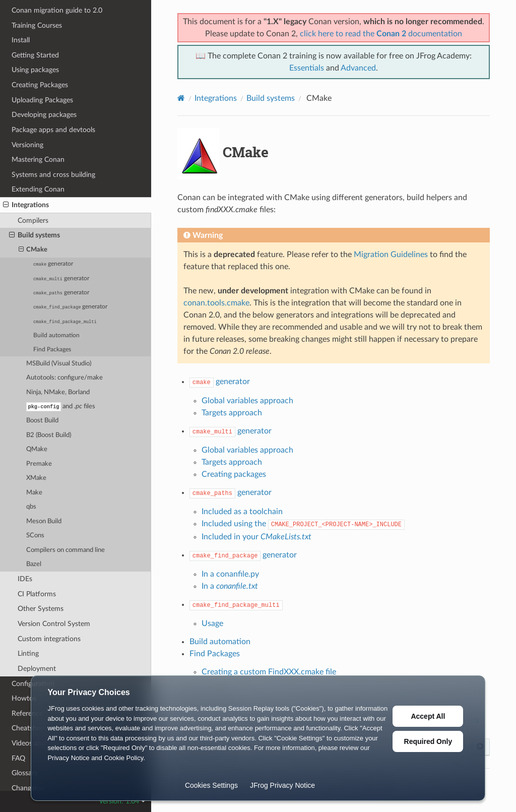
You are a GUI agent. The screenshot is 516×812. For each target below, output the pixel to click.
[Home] (181, 98)
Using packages (35, 69)
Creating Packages (40, 84)
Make (34, 493)
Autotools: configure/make (64, 377)
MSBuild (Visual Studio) (59, 363)
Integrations (26, 205)
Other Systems (41, 609)
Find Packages (52, 349)
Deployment (37, 669)
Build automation (56, 335)
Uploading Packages (42, 100)
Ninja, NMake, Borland (58, 392)
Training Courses (37, 25)
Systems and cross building (53, 174)
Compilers (33, 220)
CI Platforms (37, 594)
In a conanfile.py (230, 574)
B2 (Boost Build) (49, 435)
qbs (31, 507)
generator (53, 264)
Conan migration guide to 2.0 (57, 10)
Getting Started (35, 55)
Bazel (34, 564)
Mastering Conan (38, 159)
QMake (37, 449)
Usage (212, 623)
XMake (36, 478)
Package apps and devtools (53, 129)
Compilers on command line (66, 550)
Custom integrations (49, 639)
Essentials (307, 68)
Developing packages (44, 114)
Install (21, 40)
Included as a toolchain (242, 512)
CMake (33, 249)
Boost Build (42, 421)
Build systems (35, 235)
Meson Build (44, 521)
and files (60, 406)
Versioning (27, 144)
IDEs (25, 579)
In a (230, 586)
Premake (39, 464)
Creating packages (234, 474)
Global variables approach (247, 401)
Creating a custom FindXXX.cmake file (269, 672)
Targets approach (232, 413)
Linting (28, 653)
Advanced (358, 68)
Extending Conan (38, 189)
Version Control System (54, 624)
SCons (35, 536)
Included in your (256, 537)
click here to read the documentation (381, 34)
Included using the (303, 524)
